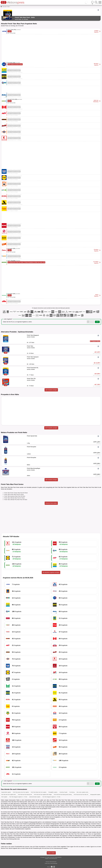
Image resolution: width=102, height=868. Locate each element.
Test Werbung (72, 792)
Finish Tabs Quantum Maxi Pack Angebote (21, 792)
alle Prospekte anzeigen (51, 428)
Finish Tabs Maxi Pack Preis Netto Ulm (81, 795)
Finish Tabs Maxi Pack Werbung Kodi (25, 795)
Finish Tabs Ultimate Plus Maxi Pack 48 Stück (16, 500)
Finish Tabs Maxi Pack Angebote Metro (9, 795)
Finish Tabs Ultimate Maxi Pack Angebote (39, 792)
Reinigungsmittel (33, 822)
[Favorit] (98, 10)
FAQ (49, 863)
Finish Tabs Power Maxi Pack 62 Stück (14, 495)
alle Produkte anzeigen (51, 390)
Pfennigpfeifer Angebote (53, 792)
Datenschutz (54, 862)
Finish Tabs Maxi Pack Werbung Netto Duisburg (63, 795)
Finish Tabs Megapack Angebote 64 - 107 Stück (18, 797)
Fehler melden (51, 853)
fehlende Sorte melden (51, 503)
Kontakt (46, 863)
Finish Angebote (4, 797)
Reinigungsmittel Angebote (95, 795)
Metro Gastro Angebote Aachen (82, 792)
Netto (8, 7)
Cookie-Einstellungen (54, 863)
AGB (51, 862)
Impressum (48, 862)
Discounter (5, 7)
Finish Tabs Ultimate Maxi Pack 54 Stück (14, 498)
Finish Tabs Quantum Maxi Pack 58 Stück (15, 496)
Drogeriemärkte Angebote (6, 792)
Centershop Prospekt (63, 792)
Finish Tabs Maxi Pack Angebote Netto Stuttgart (43, 795)
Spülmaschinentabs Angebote (35, 797)
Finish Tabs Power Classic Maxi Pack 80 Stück (16, 493)
